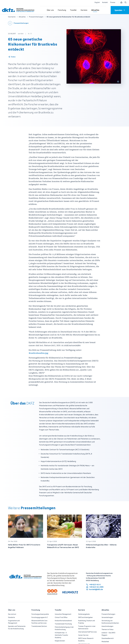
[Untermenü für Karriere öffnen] (84, 10)
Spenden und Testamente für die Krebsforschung (17, 627)
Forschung (36, 610)
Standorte (11, 617)
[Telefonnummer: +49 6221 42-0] (95, 585)
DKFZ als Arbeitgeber (86, 617)
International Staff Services (87, 632)
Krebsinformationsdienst (63, 621)
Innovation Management (63, 614)
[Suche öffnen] (125, 2)
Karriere (82, 610)
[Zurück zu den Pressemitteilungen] (18, 23)
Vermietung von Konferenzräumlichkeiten (110, 622)
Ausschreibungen (107, 626)
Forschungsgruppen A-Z (40, 617)
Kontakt (105, 2)
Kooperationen (60, 641)
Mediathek (105, 642)
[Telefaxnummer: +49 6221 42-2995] (95, 587)
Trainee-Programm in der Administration (87, 627)
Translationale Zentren (39, 626)
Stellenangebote (84, 614)
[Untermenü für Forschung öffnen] (62, 10)
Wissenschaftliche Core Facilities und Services (39, 622)
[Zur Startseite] (19, 10)
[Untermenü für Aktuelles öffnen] (95, 10)
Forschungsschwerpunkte (40, 614)
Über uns (12, 610)
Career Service (83, 635)
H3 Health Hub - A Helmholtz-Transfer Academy (61, 635)
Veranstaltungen (107, 617)
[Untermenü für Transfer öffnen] (73, 10)
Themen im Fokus (107, 629)
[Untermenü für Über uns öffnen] (50, 10)
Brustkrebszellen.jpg (38, 353)
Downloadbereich (108, 638)
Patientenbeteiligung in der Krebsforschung (64, 628)
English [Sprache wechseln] (97, 2)
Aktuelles (105, 610)
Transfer (58, 610)
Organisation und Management (14, 622)
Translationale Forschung (63, 624)
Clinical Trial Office (61, 617)
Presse (113, 2)
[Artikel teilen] (12, 57)
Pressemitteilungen (108, 614)
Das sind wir (12, 614)
